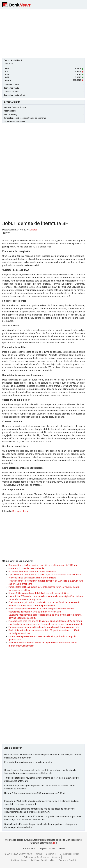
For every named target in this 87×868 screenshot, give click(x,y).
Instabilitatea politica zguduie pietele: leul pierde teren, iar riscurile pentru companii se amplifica (40, 787)
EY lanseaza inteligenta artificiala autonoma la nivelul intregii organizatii (44, 627)
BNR (54, 843)
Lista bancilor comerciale (43, 122)
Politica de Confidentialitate (43, 860)
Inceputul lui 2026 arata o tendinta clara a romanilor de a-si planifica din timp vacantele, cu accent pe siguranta (41, 803)
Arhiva (52, 848)
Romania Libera (20, 511)
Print (7, 233)
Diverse (34, 230)
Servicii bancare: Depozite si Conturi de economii (43, 118)
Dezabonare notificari (70, 854)
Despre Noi (51, 854)
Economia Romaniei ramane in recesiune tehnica (32, 572)
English (43, 848)
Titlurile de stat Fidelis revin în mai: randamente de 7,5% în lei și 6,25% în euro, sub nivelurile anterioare (42, 779)
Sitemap (56, 857)
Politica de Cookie (19, 860)
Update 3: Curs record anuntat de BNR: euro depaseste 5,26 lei (39, 593)
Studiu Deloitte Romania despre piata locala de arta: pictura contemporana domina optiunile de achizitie (41, 826)
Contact (39, 854)
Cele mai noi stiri (30, 848)
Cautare (61, 848)
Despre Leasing (43, 114)
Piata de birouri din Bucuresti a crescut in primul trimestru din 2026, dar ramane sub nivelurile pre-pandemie (43, 756)
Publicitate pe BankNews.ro (36, 857)
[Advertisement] (45, 33)
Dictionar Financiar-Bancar (43, 107)
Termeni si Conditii (68, 860)
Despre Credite (43, 111)
